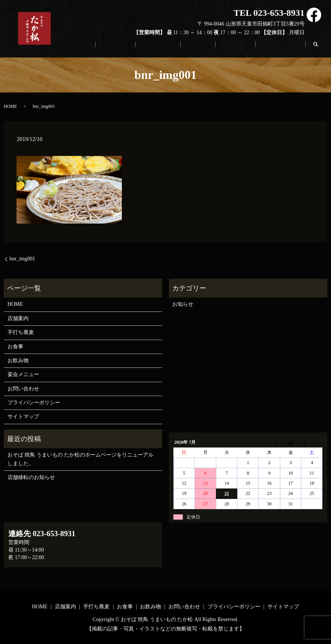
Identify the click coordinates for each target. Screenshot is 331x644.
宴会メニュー (23, 374)
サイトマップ (23, 416)
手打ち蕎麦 (184, 48)
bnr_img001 (22, 259)
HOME (119, 48)
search (319, 46)
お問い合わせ (285, 48)
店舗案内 (149, 48)
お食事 (217, 48)
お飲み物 (247, 48)
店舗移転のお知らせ (31, 477)
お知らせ (183, 304)
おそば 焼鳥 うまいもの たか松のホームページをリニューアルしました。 (81, 459)
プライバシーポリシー (34, 403)
